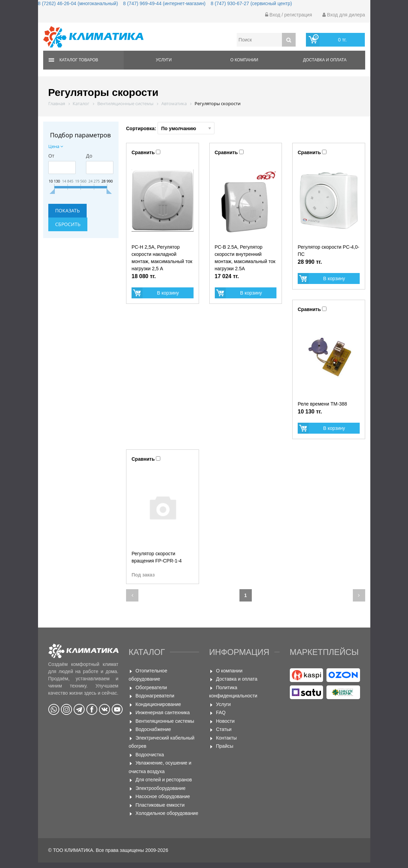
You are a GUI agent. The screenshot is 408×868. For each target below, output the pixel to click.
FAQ (221, 712)
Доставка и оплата (325, 60)
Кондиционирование (158, 704)
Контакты (226, 738)
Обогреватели (151, 687)
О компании (244, 60)
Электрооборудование (161, 788)
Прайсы (225, 746)
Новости (225, 721)
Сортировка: (170, 128)
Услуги (164, 60)
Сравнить (143, 152)
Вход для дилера (344, 15)
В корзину (168, 293)
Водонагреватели (155, 696)
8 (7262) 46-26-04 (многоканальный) (78, 3)
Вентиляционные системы (165, 721)
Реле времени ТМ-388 (322, 404)
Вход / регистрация (289, 15)
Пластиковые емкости (160, 805)
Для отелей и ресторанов (164, 780)
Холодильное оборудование (167, 813)
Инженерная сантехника (163, 712)
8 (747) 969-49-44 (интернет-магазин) (164, 3)
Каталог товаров (79, 60)
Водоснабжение (153, 729)
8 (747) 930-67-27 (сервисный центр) (251, 3)
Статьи (224, 729)
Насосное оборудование (163, 796)
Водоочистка (150, 755)
